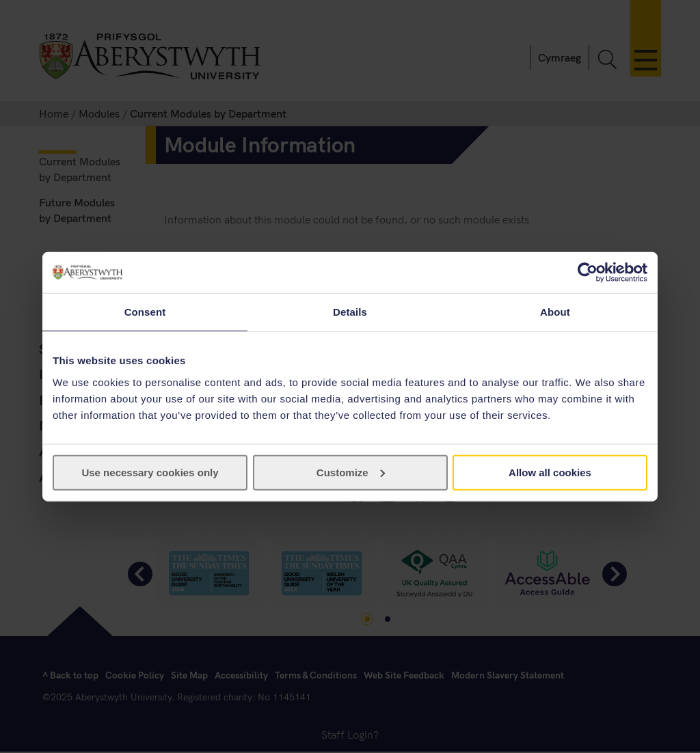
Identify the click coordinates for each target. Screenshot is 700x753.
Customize (351, 472)
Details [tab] (350, 312)
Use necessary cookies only (150, 472)
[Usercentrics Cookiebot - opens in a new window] (588, 273)
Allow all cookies (550, 472)
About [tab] (555, 312)
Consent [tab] (145, 312)
